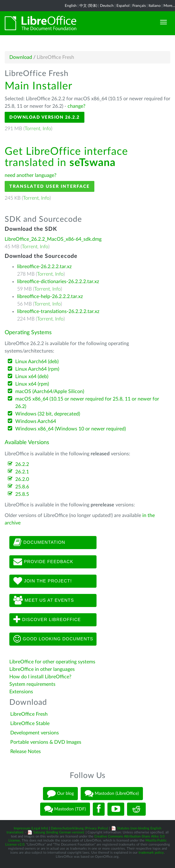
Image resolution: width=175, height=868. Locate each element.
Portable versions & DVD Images (46, 742)
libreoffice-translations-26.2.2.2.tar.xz (58, 311)
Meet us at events (44, 600)
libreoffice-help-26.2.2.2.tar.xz (50, 296)
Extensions (21, 692)
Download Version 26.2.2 (45, 117)
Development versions (35, 733)
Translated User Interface (50, 186)
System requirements (33, 684)
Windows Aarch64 (36, 421)
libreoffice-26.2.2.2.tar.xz (44, 267)
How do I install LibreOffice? (40, 677)
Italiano (155, 6)
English (71, 6)
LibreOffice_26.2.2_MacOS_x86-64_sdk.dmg (53, 239)
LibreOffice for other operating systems (52, 662)
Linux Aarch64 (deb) (37, 362)
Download (21, 57)
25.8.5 (22, 494)
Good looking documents (53, 639)
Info (47, 129)
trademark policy (151, 853)
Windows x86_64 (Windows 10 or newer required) (71, 429)
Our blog (60, 794)
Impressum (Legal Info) (31, 828)
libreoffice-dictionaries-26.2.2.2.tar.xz (58, 282)
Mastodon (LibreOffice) (112, 794)
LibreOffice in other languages (42, 669)
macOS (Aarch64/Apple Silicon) (50, 391)
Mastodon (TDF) (65, 809)
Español (123, 6)
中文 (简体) (88, 6)
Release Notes (26, 752)
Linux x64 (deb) (32, 377)
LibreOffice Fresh (29, 714)
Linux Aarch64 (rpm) (37, 369)
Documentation (39, 543)
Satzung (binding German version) (59, 832)
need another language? (31, 175)
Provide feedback (43, 562)
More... (169, 6)
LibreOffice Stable (30, 723)
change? (76, 106)
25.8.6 (22, 487)
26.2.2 (22, 464)
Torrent (32, 129)
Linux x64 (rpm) (32, 384)
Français (139, 6)
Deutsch (107, 6)
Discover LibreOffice (47, 620)
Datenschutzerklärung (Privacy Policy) (79, 828)
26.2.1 (22, 472)
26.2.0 (22, 479)
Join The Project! (43, 581)
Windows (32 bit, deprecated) (48, 414)
